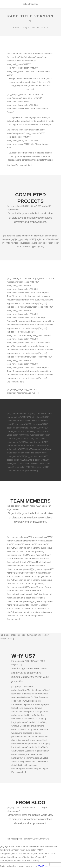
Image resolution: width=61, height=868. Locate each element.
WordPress (43, 866)
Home (16, 27)
